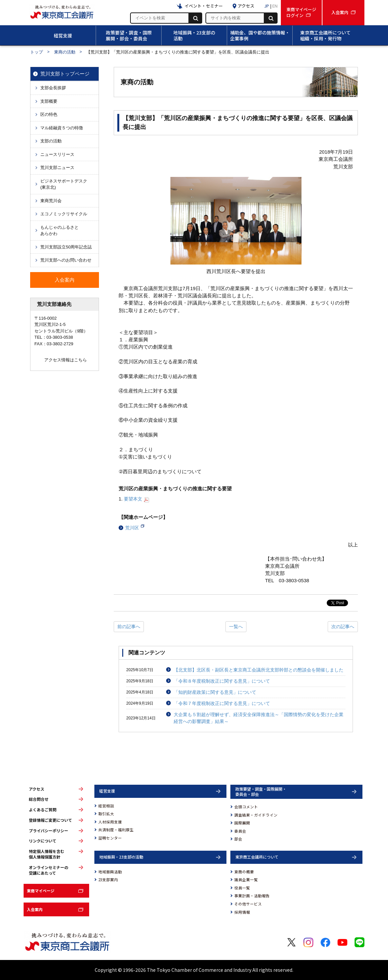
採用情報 (242, 912)
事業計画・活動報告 (252, 896)
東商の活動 (65, 52)
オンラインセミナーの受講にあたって (48, 870)
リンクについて (43, 841)
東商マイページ (41, 891)
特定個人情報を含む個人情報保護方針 (47, 854)
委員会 (240, 831)
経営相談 (106, 806)
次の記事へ (343, 627)
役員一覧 (242, 888)
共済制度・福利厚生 (116, 830)
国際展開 (242, 823)
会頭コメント (246, 807)
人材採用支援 (110, 822)
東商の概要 (244, 872)
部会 (238, 839)
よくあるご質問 (43, 810)
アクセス (37, 789)
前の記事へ (129, 627)
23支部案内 (108, 880)
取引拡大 (106, 814)
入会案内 (35, 909)
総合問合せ (39, 799)
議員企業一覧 (246, 880)
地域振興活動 (110, 872)
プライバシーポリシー (48, 831)
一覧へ (236, 627)
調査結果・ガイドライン (256, 815)
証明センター (110, 838)
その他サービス (248, 904)
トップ (37, 52)
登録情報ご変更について (50, 820)
